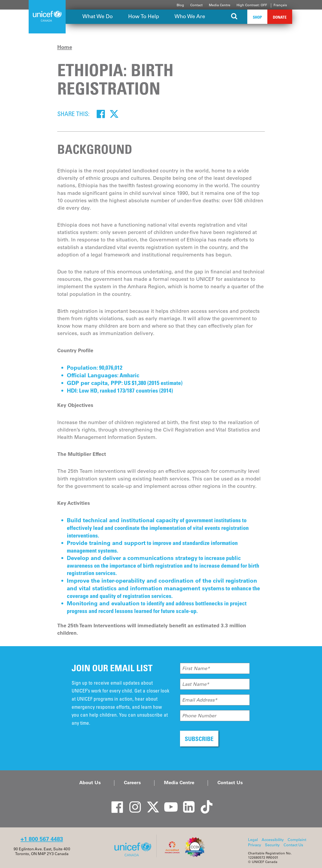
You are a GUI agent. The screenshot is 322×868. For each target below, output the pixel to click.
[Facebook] (101, 114)
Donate (280, 17)
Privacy (255, 845)
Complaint (297, 840)
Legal (253, 840)
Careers (132, 783)
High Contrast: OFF (252, 5)
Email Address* (200, 700)
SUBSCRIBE (199, 739)
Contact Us (230, 783)
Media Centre (220, 5)
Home (65, 47)
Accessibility (273, 840)
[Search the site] (235, 17)
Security (272, 845)
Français (280, 5)
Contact (196, 5)
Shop (257, 17)
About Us (90, 783)
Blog (180, 5)
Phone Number (199, 716)
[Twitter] (114, 114)
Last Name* (196, 684)
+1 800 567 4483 (42, 839)
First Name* (196, 668)
